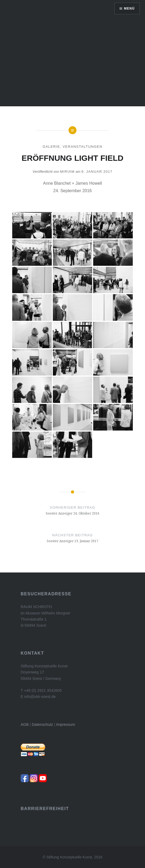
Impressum (66, 724)
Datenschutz (42, 724)
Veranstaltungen (83, 147)
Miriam (67, 172)
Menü (129, 9)
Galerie (51, 147)
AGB (25, 724)
